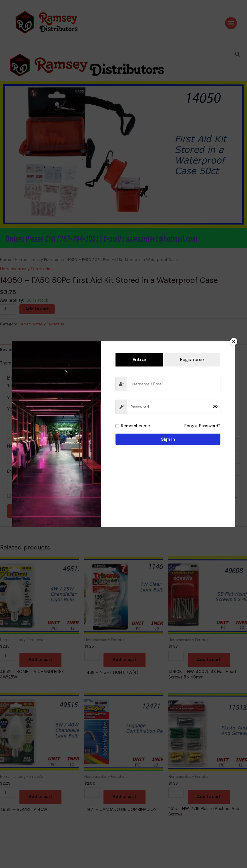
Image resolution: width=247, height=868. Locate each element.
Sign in (168, 439)
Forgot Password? (203, 426)
